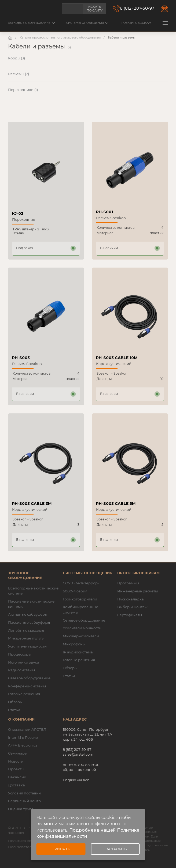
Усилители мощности (27, 646)
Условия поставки (24, 793)
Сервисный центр (24, 801)
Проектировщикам (135, 23)
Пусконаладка (131, 599)
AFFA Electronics (23, 745)
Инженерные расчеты (137, 591)
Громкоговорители (80, 599)
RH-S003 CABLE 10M (117, 358)
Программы (128, 583)
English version (76, 780)
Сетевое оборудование (29, 678)
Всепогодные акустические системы (33, 591)
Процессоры (20, 654)
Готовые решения (24, 694)
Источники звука (24, 662)
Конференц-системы (27, 686)
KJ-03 (18, 214)
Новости (16, 761)
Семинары (18, 753)
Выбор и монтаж (132, 607)
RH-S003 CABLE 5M (116, 504)
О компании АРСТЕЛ (27, 729)
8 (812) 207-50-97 (137, 8)
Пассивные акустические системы (31, 604)
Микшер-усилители (81, 636)
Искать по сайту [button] (95, 9)
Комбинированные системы (80, 610)
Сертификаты (130, 615)
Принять (61, 849)
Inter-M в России (23, 737)
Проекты (16, 769)
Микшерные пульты (26, 638)
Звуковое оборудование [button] (32, 23)
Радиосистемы (21, 670)
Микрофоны (74, 644)
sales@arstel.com (78, 754)
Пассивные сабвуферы (29, 622)
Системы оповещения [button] (87, 23)
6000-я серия (75, 591)
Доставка (16, 785)
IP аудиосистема (78, 652)
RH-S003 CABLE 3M (32, 504)
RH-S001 (104, 212)
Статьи (14, 710)
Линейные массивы (26, 630)
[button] (165, 23)
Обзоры (15, 702)
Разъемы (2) (19, 74)
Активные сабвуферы (28, 614)
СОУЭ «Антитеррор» (81, 583)
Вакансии (17, 777)
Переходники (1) (23, 90)
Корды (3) (16, 58)
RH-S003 (21, 358)
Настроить (115, 849)
